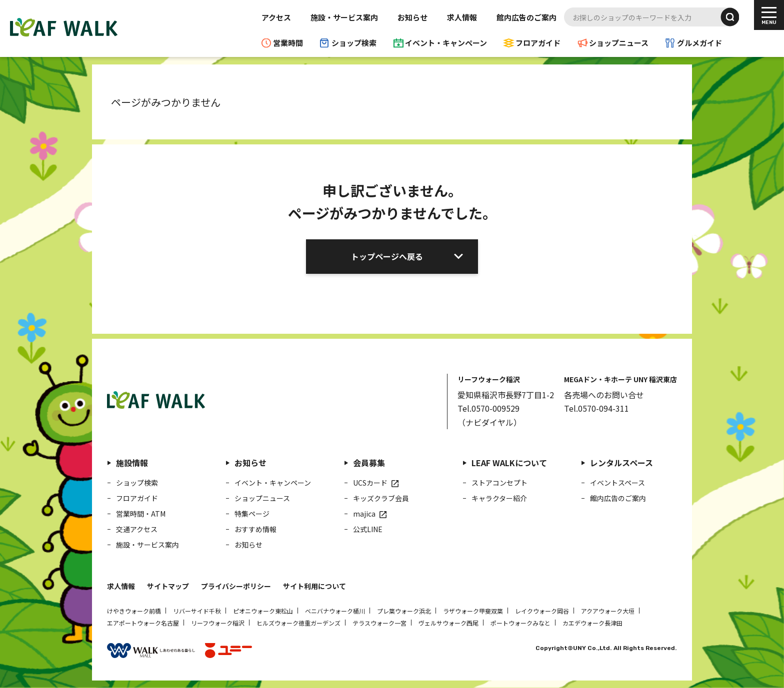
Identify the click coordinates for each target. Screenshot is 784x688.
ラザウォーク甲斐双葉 (473, 611)
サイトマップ (168, 586)
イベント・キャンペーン (446, 43)
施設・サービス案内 (344, 17)
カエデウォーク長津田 (592, 623)
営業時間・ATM (141, 514)
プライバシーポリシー (236, 586)
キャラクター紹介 (499, 498)
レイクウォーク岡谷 (542, 611)
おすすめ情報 (255, 529)
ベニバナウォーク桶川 (335, 611)
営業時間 (288, 43)
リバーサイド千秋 (197, 611)
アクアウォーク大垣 (608, 611)
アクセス (276, 17)
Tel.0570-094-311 (596, 408)
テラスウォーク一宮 (379, 623)
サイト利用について (314, 586)
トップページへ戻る (387, 256)
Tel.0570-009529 (488, 408)
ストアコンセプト (499, 483)
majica (364, 514)
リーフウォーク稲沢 (218, 623)
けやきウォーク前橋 (134, 611)
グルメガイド (699, 43)
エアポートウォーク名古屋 (143, 623)
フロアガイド (538, 43)
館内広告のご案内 (526, 17)
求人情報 (462, 17)
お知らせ (412, 17)
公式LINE (368, 529)
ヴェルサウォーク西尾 (448, 623)
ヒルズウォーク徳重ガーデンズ (298, 623)
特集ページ (252, 514)
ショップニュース (619, 43)
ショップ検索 (354, 43)
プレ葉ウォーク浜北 (404, 611)
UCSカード (370, 483)
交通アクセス (137, 529)
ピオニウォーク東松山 (263, 611)
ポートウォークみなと (520, 623)
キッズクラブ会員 (381, 498)
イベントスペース (617, 483)
